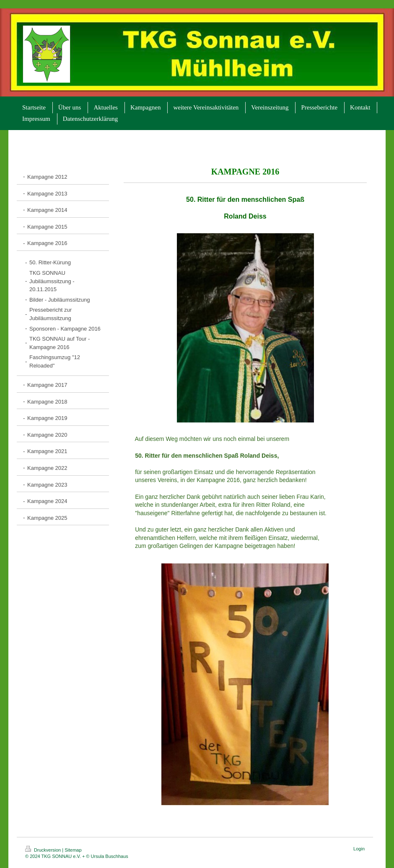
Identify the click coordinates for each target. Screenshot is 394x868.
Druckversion (44, 850)
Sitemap (73, 850)
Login (359, 849)
